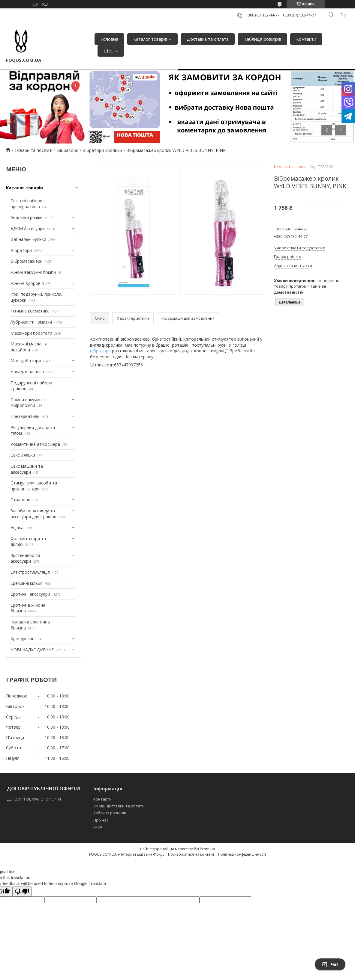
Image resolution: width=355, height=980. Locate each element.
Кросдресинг (23, 639)
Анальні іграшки (27, 217)
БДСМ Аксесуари (28, 228)
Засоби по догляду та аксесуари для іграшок (33, 514)
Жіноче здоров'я (27, 283)
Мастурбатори (26, 361)
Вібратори (68, 150)
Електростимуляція (30, 572)
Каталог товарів (150, 39)
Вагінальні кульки (28, 239)
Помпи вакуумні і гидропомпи (28, 403)
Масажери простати (31, 333)
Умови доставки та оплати (119, 806)
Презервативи (25, 416)
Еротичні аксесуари (30, 594)
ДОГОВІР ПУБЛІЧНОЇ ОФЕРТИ (34, 799)
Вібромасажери (27, 261)
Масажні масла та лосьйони (29, 347)
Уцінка (17, 527)
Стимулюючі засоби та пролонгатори (34, 486)
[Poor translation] (22, 891)
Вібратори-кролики (102, 150)
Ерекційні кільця (27, 583)
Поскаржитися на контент (191, 854)
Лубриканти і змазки (31, 322)
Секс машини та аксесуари (27, 469)
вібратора (100, 351)
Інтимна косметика (30, 311)
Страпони (20, 500)
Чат (330, 964)
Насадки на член (27, 372)
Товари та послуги (33, 150)
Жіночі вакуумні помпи (33, 272)
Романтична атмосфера (35, 444)
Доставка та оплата (208, 39)
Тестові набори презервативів (26, 204)
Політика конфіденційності (242, 854)
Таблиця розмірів (262, 39)
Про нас (101, 820)
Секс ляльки (23, 455)
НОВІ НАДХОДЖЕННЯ (33, 650)
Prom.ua (208, 849)
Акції (98, 827)
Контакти (306, 39)
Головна (109, 39)
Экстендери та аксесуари (25, 558)
